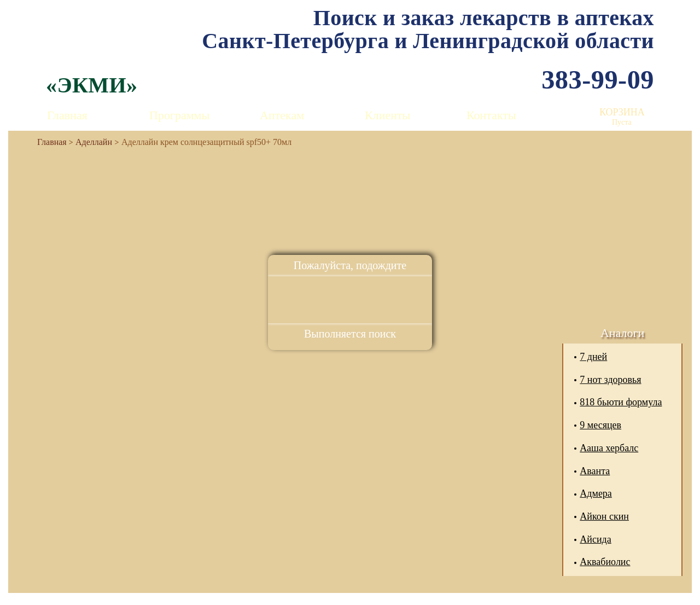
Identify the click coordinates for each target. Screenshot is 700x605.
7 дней (593, 357)
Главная (67, 115)
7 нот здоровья (610, 380)
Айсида (595, 539)
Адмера (596, 493)
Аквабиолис (605, 562)
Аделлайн (94, 142)
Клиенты (387, 115)
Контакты (491, 115)
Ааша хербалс (609, 448)
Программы (179, 115)
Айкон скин (604, 516)
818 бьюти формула (621, 402)
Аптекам (282, 115)
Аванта (595, 471)
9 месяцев (600, 425)
